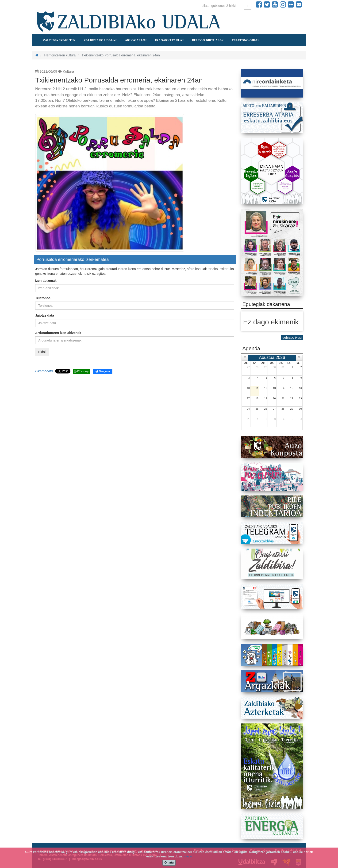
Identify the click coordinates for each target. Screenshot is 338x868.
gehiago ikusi (292, 338)
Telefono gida (245, 40)
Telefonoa (43, 298)
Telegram (103, 371)
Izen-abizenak (46, 281)
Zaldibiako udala (100, 40)
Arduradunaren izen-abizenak (58, 333)
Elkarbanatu (44, 371)
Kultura (69, 71)
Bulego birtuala (208, 40)
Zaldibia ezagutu (59, 40)
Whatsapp (82, 371)
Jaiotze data (45, 315)
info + (188, 856)
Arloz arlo (136, 40)
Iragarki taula (169, 40)
